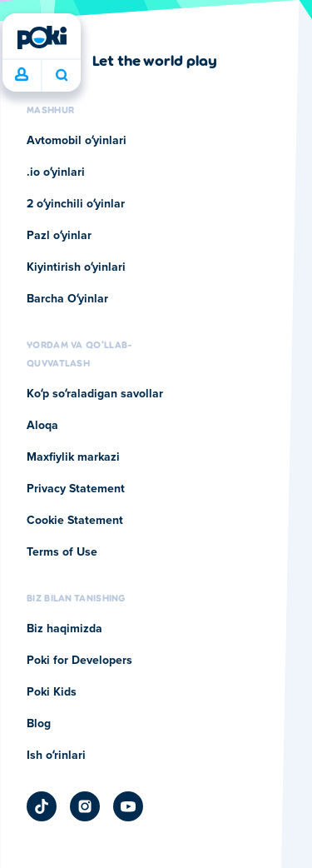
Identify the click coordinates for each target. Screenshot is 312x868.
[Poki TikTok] (42, 806)
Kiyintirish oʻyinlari (76, 267)
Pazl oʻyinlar (59, 236)
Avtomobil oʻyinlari (77, 141)
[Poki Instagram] (85, 806)
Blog (39, 724)
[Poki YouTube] (128, 806)
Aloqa (42, 426)
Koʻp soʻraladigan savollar (95, 394)
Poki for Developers (79, 661)
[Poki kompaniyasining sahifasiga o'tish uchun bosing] (122, 60)
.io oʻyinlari (56, 172)
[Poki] (42, 37)
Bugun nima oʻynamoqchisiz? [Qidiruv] (62, 75)
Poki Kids (52, 692)
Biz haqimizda (64, 629)
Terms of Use (62, 552)
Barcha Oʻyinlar (67, 299)
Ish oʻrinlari (56, 756)
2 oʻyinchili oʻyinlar (76, 204)
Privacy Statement (76, 489)
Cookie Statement (75, 521)
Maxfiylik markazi (73, 457)
